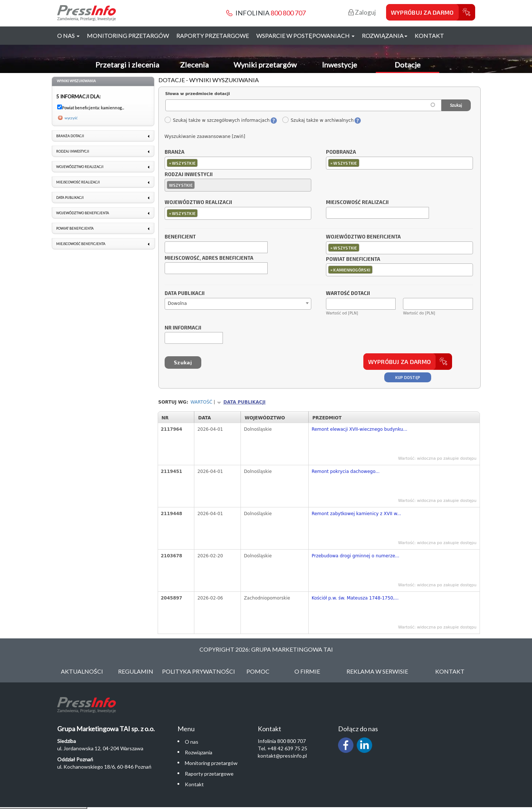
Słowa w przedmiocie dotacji (198, 94)
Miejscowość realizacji (357, 203)
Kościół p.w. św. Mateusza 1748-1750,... (355, 598)
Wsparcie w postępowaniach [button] (305, 35)
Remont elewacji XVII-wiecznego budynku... (359, 429)
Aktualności (82, 671)
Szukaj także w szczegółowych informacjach (217, 120)
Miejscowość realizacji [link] (78, 182)
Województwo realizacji (198, 203)
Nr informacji (183, 328)
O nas (192, 742)
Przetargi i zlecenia (127, 65)
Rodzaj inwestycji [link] (73, 151)
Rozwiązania (199, 752)
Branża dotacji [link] (70, 136)
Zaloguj (362, 12)
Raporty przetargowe (213, 35)
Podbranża (341, 152)
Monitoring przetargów (128, 35)
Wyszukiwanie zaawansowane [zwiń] (205, 136)
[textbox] (201, 163)
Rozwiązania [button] (385, 35)
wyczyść (71, 118)
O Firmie (307, 671)
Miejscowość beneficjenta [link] (81, 244)
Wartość (202, 402)
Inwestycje (340, 65)
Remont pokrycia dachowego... (346, 471)
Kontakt (429, 35)
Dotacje (408, 65)
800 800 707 (288, 13)
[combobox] (238, 163)
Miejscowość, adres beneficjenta (209, 258)
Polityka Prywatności (199, 671)
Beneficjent (180, 237)
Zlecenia (194, 65)
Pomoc (258, 671)
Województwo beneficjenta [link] (82, 213)
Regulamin (136, 671)
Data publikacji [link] (70, 198)
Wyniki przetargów (265, 65)
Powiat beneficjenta (353, 259)
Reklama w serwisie (377, 671)
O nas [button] (68, 35)
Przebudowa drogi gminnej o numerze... (355, 556)
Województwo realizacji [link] (80, 167)
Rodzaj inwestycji (189, 175)
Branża (175, 152)
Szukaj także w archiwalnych (318, 120)
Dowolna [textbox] (177, 303)
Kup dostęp (408, 377)
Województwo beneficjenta (363, 237)
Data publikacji (185, 294)
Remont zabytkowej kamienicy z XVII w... (356, 514)
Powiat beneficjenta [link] (75, 228)
